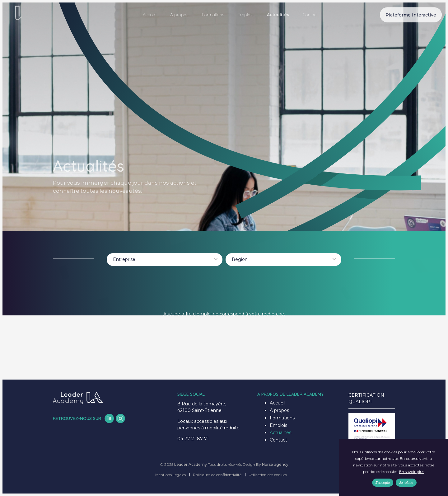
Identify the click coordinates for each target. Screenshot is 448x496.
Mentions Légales (170, 475)
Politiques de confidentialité (217, 475)
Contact (310, 15)
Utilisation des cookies (268, 475)
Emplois (245, 15)
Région (240, 259)
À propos (179, 15)
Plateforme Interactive (411, 15)
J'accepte (383, 483)
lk (109, 418)
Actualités (278, 15)
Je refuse (406, 483)
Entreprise (124, 259)
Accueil (150, 15)
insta (120, 418)
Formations (213, 15)
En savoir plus (412, 472)
